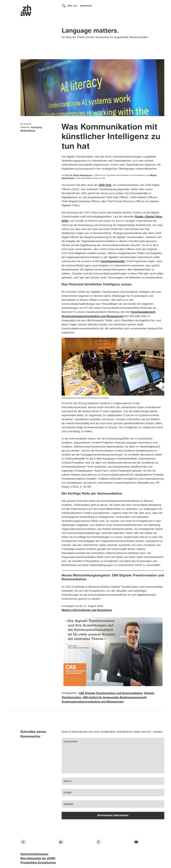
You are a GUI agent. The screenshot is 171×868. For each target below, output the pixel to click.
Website (69, 804)
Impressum (86, 6)
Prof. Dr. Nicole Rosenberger (79, 175)
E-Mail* (68, 793)
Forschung (36, 127)
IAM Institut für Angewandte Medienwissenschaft (115, 698)
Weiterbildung (28, 131)
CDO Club (105, 185)
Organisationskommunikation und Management (93, 702)
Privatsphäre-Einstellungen (38, 863)
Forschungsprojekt (113, 261)
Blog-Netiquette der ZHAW (38, 859)
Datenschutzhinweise (34, 854)
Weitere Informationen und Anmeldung (87, 610)
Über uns (72, 6)
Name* (68, 781)
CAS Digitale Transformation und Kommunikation (111, 693)
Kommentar (71, 741)
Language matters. (90, 31)
